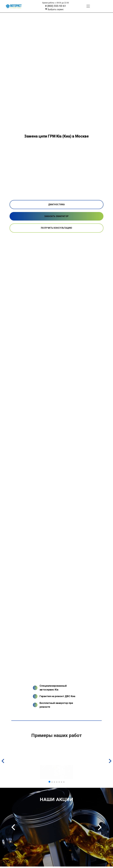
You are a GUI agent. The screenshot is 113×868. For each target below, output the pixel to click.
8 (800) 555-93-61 (56, 6)
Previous (13, 827)
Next (100, 827)
